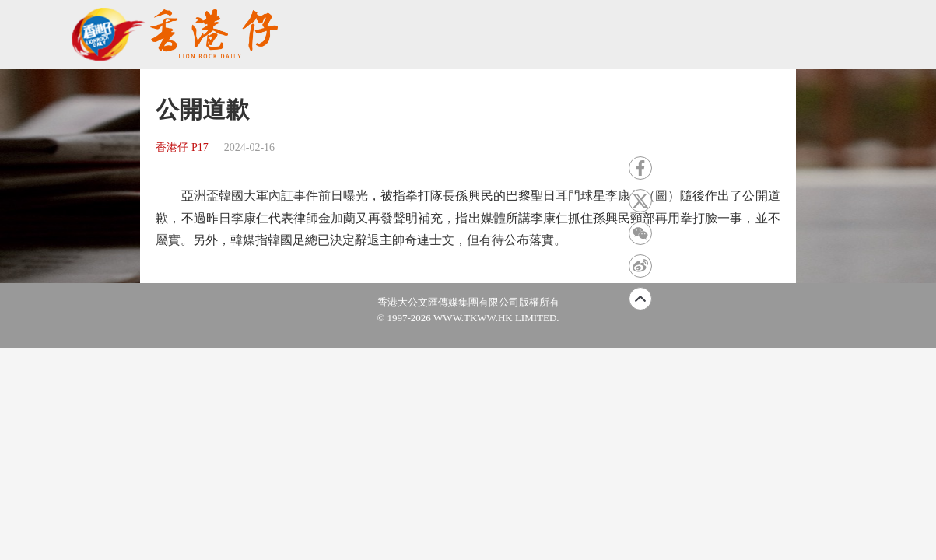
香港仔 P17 (182, 147)
